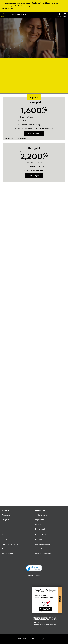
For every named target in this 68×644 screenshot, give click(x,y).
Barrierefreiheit (41, 529)
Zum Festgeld (34, 176)
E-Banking (3, 16)
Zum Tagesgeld (34, 133)
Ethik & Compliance (43, 554)
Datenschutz (40, 524)
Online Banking (41, 549)
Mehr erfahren (7, 8)
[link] (34, 568)
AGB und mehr (41, 515)
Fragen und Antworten (11, 544)
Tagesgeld (6, 515)
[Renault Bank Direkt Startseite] (31, 15)
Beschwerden (7, 554)
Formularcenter (8, 549)
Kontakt (5, 539)
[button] (65, 15)
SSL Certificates (34, 575)
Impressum (40, 520)
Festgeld (5, 520)
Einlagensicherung (43, 544)
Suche (59, 16)
